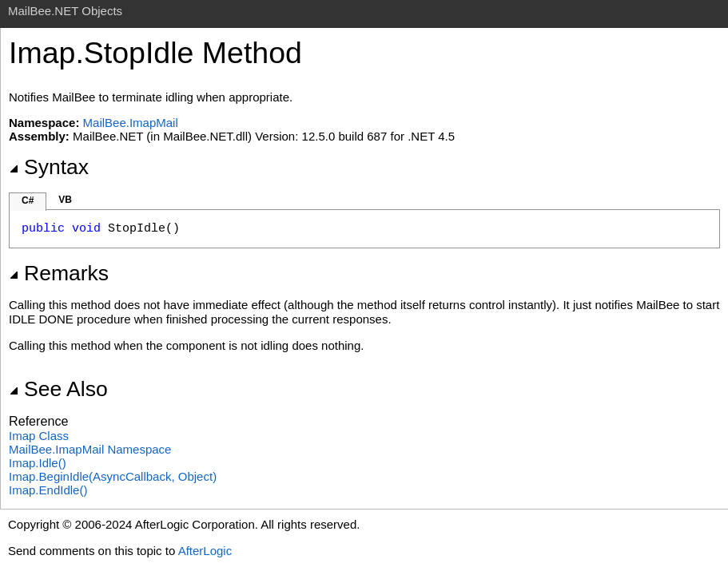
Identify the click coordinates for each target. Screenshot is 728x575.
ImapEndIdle (48, 490)
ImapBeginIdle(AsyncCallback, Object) (113, 476)
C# (28, 200)
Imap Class (39, 436)
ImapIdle (38, 463)
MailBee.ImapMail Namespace (90, 449)
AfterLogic (205, 551)
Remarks (59, 273)
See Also (58, 389)
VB (65, 200)
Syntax (49, 167)
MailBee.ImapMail (131, 123)
